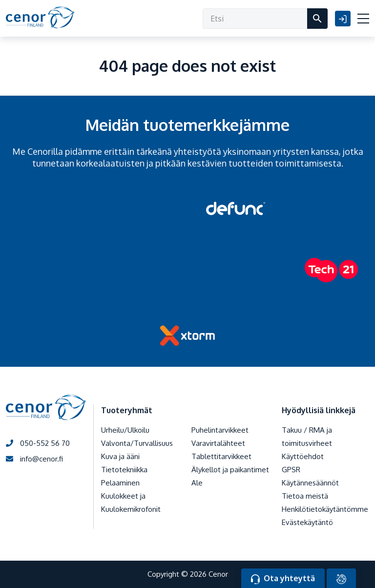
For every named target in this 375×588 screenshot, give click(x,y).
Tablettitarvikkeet (221, 456)
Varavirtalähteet (218, 443)
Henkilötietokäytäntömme (325, 509)
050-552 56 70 (38, 443)
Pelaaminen (120, 483)
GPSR (291, 470)
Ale (197, 483)
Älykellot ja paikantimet (230, 470)
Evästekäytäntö (307, 522)
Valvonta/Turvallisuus (137, 443)
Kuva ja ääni (120, 456)
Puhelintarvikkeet (220, 430)
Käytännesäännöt (310, 483)
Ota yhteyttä (283, 579)
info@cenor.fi (34, 459)
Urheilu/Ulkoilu (125, 430)
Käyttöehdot (303, 456)
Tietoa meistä (305, 496)
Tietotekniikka (124, 470)
